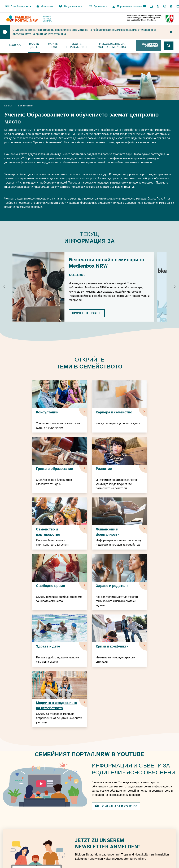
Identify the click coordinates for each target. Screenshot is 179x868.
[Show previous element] (4, 287)
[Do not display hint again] (171, 32)
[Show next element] (175, 287)
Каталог (8, 106)
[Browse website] (169, 46)
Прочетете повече (87, 313)
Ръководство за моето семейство (112, 45)
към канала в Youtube (116, 806)
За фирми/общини (150, 45)
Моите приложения (76, 45)
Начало (15, 45)
